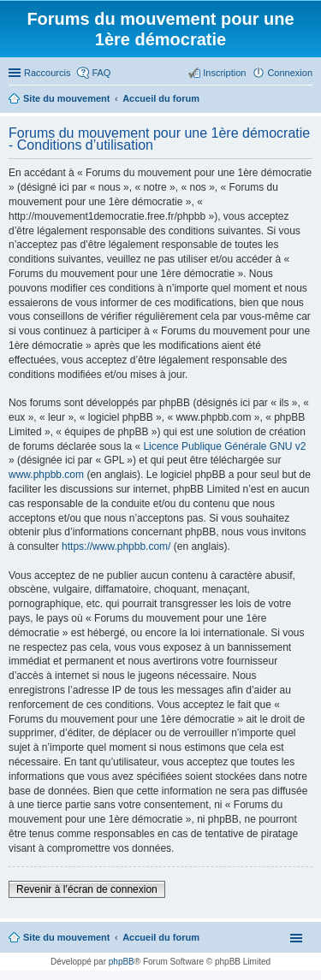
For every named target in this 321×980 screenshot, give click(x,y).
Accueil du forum (161, 937)
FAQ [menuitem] (101, 73)
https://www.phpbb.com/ (116, 546)
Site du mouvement (66, 937)
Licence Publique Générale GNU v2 (224, 446)
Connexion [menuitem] (290, 73)
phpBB (122, 962)
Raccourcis (47, 73)
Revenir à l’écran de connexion (87, 889)
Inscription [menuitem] (224, 73)
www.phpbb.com (46, 475)
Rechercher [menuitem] (306, 100)
